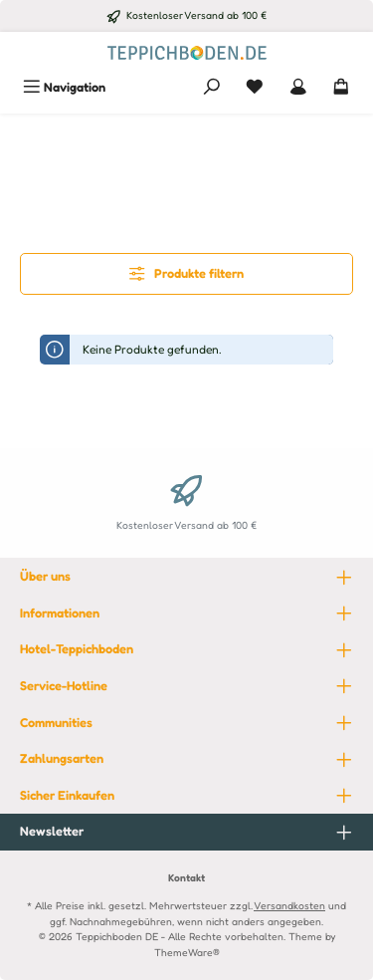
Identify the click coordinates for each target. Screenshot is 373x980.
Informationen (60, 613)
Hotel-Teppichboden (77, 649)
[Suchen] (212, 87)
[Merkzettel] (255, 87)
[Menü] (64, 87)
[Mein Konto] (298, 87)
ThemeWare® (187, 952)
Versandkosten (289, 905)
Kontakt (186, 877)
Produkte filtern (186, 273)
